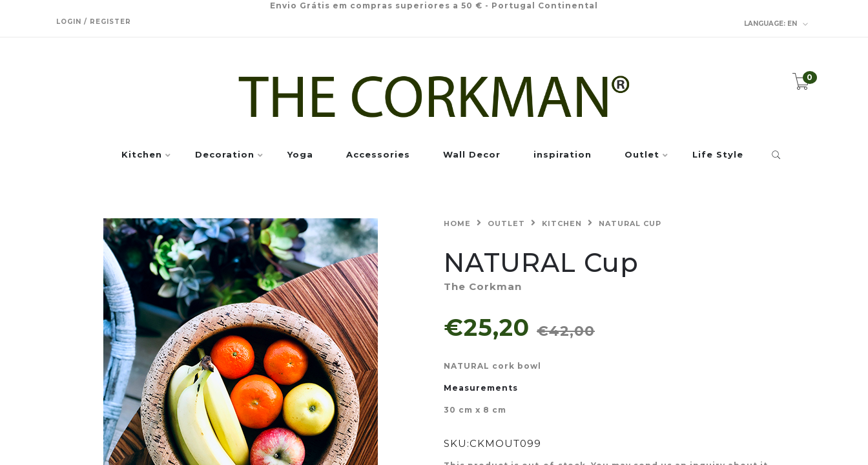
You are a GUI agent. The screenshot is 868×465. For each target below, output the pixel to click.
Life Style (718, 155)
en (776, 24)
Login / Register (94, 22)
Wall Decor (472, 155)
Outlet (642, 155)
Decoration (225, 155)
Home (457, 223)
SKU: (457, 443)
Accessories (378, 155)
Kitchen (142, 155)
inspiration (563, 155)
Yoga (300, 155)
